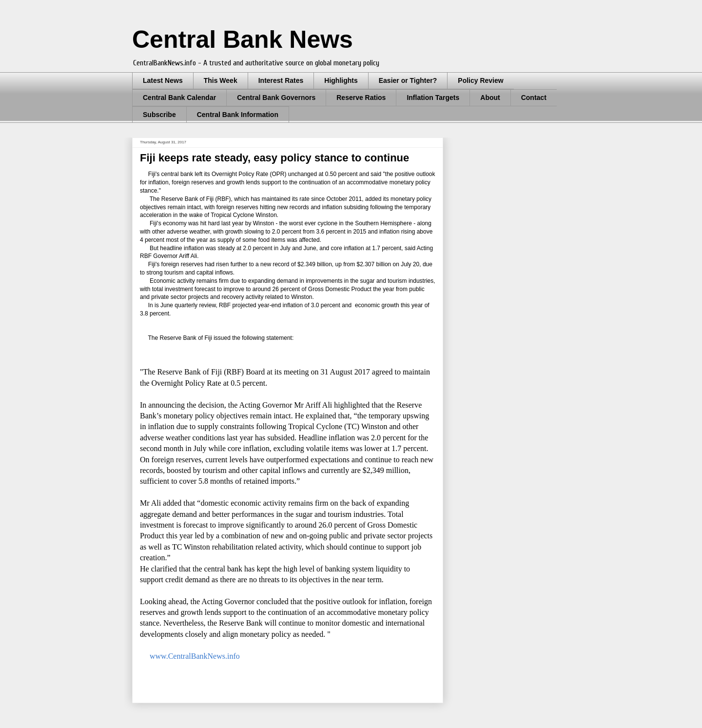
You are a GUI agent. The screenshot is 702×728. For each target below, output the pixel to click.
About (490, 98)
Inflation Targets (433, 98)
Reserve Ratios (361, 98)
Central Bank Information (238, 115)
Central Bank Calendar (179, 98)
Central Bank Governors (276, 98)
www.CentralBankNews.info (195, 656)
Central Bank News (243, 39)
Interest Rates (281, 80)
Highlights (341, 80)
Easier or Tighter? (408, 80)
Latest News (163, 80)
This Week (221, 80)
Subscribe (159, 115)
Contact (534, 98)
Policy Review (480, 80)
